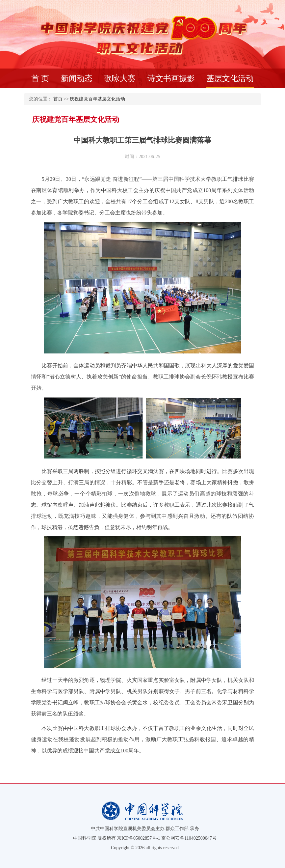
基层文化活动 (230, 81)
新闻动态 (77, 78)
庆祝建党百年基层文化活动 (97, 99)
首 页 (40, 78)
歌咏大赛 (120, 78)
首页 (58, 99)
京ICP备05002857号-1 (138, 838)
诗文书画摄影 (171, 78)
